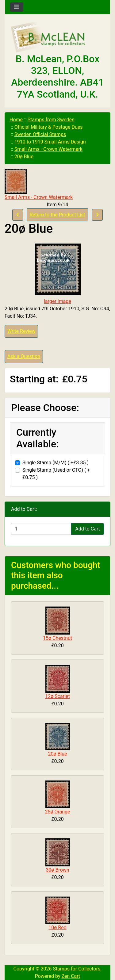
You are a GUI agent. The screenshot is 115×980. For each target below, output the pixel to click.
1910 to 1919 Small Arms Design (50, 142)
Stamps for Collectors (77, 969)
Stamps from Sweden (51, 120)
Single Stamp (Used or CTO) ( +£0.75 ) (56, 474)
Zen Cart (71, 976)
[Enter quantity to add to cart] (41, 529)
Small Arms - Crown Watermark (48, 149)
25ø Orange (57, 812)
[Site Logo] (57, 38)
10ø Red (57, 928)
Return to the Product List (57, 215)
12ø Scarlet (57, 696)
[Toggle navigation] (17, 7)
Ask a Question (24, 356)
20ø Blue (57, 754)
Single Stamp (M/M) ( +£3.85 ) (56, 463)
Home (16, 120)
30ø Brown (57, 870)
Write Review (21, 331)
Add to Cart (88, 529)
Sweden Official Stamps (40, 134)
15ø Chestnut (57, 638)
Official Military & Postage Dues (49, 127)
